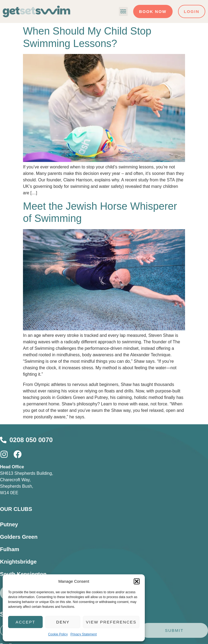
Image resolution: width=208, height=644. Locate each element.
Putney (9, 524)
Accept (26, 622)
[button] (137, 581)
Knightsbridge (18, 562)
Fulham (10, 549)
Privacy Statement (84, 634)
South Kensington (23, 574)
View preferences (111, 622)
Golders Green (19, 537)
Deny (63, 622)
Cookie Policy (58, 634)
